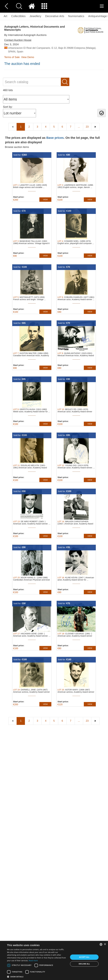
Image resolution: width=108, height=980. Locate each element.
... (79, 127)
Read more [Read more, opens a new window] (33, 961)
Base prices (55, 138)
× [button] (105, 944)
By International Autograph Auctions (25, 35)
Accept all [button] (84, 957)
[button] (37, 977)
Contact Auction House (18, 40)
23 (87, 127)
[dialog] (54, 960)
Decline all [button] (84, 964)
